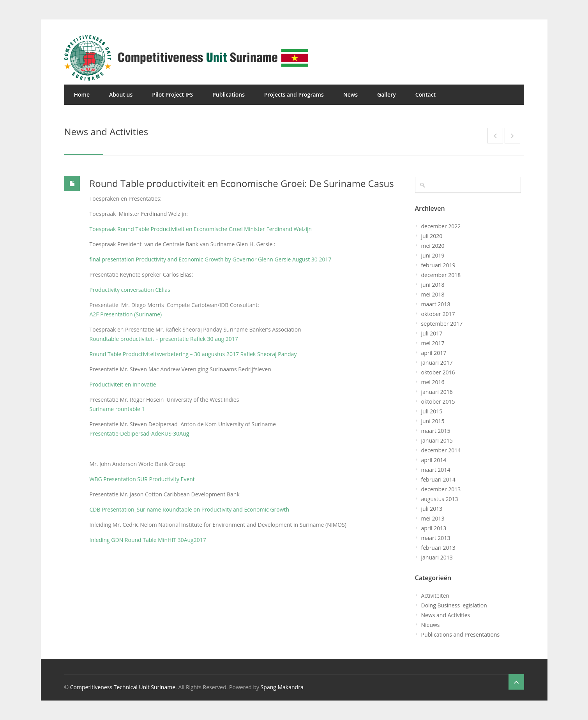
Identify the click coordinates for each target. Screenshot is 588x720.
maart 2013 (436, 538)
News (351, 94)
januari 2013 (437, 557)
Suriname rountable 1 (117, 409)
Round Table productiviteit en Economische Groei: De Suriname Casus (242, 183)
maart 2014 (436, 470)
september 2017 (442, 324)
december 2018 (441, 275)
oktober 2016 (438, 372)
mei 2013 (433, 518)
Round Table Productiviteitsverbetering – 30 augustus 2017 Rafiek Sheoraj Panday (193, 354)
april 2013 (434, 528)
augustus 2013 (440, 499)
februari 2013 (438, 548)
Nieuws (431, 625)
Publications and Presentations (461, 634)
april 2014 (434, 460)
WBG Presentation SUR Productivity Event (142, 479)
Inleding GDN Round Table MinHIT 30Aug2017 (148, 540)
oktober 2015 (438, 401)
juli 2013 (432, 509)
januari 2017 (437, 363)
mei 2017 (433, 343)
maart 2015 (436, 431)
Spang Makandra (282, 687)
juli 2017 (432, 333)
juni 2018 (433, 285)
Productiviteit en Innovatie (123, 384)
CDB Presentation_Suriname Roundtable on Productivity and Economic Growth (190, 509)
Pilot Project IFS (172, 94)
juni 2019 (433, 255)
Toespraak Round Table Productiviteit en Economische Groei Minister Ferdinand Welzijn (201, 229)
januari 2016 (437, 392)
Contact (426, 94)
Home (82, 94)
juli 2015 (432, 411)
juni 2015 (433, 421)
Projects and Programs (294, 94)
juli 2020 (432, 236)
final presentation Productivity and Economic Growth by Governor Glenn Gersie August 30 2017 (211, 259)
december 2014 (441, 450)
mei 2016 (433, 382)
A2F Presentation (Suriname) (126, 314)
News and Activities (446, 615)
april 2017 (434, 353)
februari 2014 (438, 479)
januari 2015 (437, 440)
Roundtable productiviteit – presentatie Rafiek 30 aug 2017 (164, 339)
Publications (229, 94)
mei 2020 (433, 246)
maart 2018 (436, 304)
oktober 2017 (438, 314)
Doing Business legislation (454, 605)
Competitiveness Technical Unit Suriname (123, 687)
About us (121, 94)
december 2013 (441, 489)
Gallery (387, 94)
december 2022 (441, 226)
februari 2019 (438, 265)
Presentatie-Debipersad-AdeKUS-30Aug (139, 433)
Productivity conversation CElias (130, 290)
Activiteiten (435, 596)
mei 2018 (433, 294)
